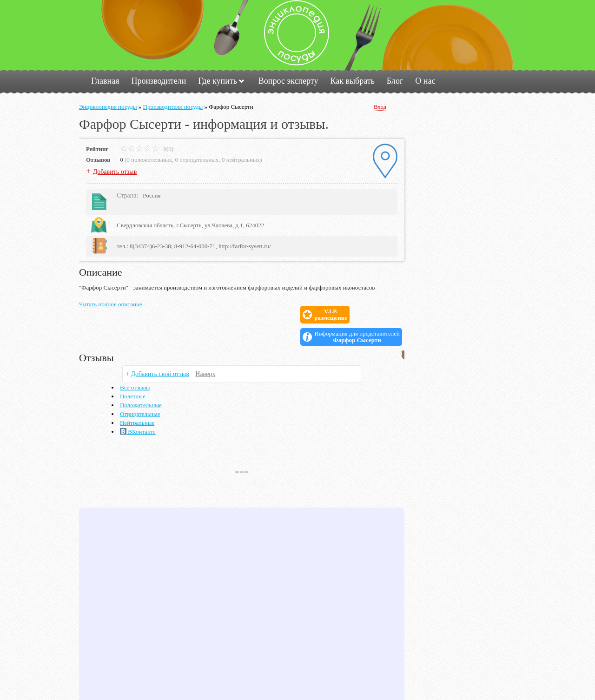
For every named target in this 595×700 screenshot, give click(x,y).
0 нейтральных (241, 160)
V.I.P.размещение (279, 315)
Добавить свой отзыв (160, 352)
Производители (159, 81)
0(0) (147, 149)
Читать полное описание (111, 304)
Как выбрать (352, 81)
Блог (395, 81)
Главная (105, 81)
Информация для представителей (357, 315)
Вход (380, 107)
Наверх (205, 352)
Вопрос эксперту (288, 81)
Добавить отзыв (115, 172)
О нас (425, 81)
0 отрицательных (197, 160)
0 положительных (149, 160)
